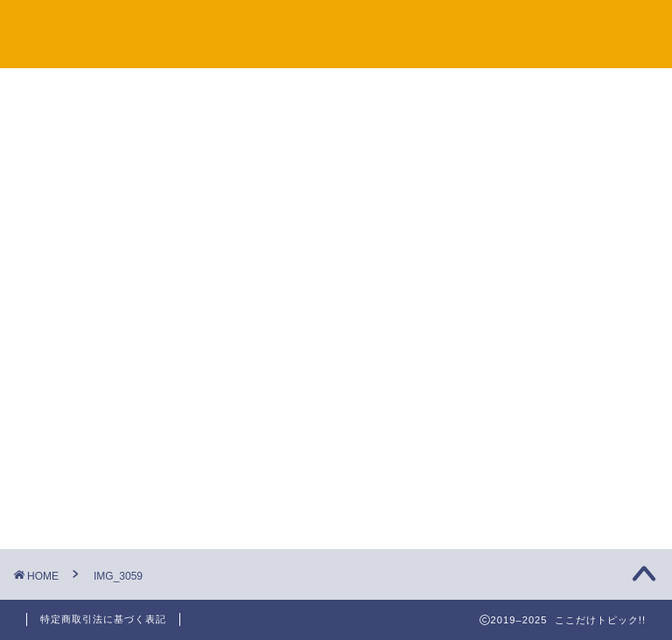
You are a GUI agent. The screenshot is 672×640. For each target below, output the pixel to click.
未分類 (512, 328)
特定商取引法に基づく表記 (103, 619)
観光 (506, 284)
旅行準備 (519, 239)
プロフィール (599, 27)
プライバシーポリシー (461, 27)
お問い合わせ (323, 27)
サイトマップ (213, 27)
